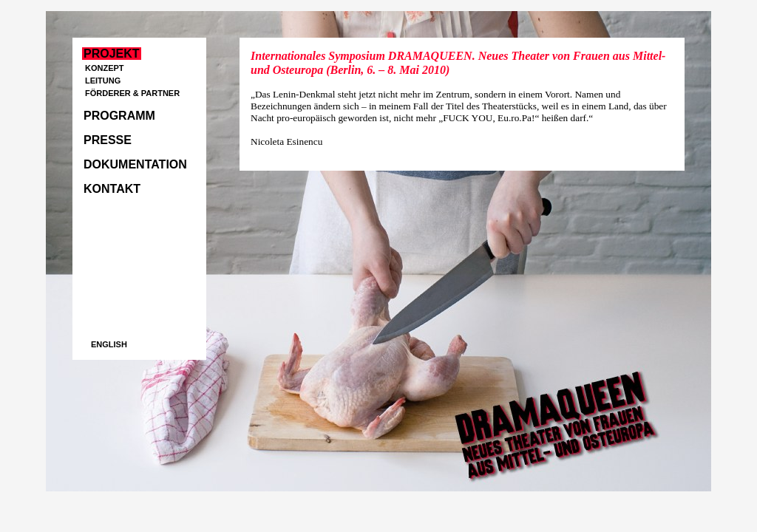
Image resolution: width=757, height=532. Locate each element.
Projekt (112, 54)
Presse (108, 140)
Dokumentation (135, 164)
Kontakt (112, 189)
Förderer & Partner (132, 93)
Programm (119, 116)
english (109, 344)
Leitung (103, 81)
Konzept (105, 68)
